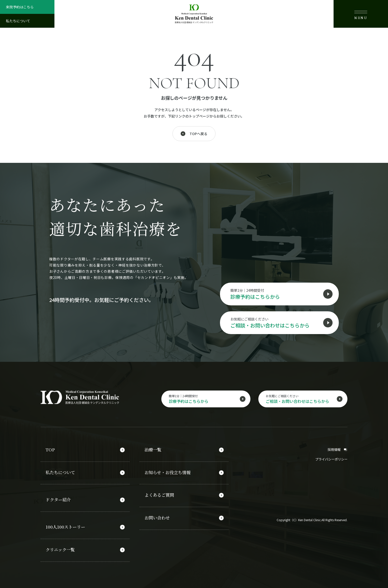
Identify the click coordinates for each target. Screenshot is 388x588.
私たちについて (18, 21)
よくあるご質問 (160, 493)
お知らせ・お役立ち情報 (169, 471)
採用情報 (337, 449)
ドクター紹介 (59, 497)
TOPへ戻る (198, 134)
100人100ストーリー (67, 524)
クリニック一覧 (61, 545)
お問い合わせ (158, 514)
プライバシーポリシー (330, 459)
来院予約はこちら (20, 7)
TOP (50, 450)
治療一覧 (153, 450)
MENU (361, 15)
